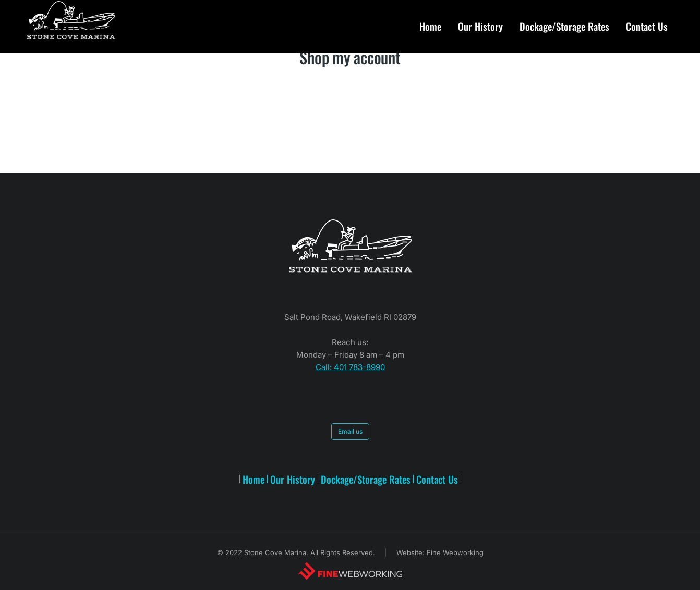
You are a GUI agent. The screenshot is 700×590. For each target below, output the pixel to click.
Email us (350, 431)
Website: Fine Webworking (440, 552)
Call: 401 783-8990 (350, 367)
